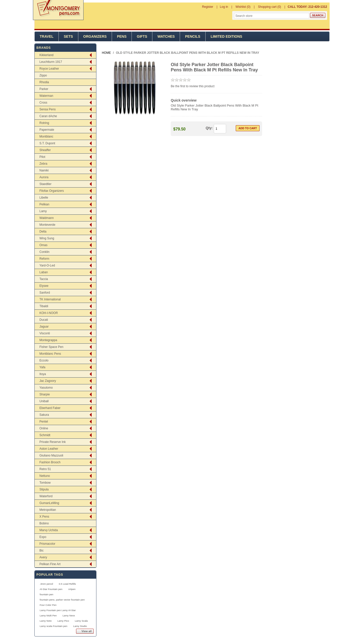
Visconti (45, 333)
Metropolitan (48, 510)
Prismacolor (47, 544)
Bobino (44, 523)
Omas (43, 245)
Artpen (72, 589)
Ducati (44, 320)
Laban (44, 272)
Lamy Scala (81, 621)
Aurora (44, 177)
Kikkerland (46, 55)
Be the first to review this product (193, 86)
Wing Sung (47, 238)
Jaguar (44, 327)
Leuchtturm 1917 (51, 62)
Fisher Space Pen (51, 347)
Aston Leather (49, 449)
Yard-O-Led (47, 265)
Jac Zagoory (48, 381)
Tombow (45, 483)
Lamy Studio (80, 626)
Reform (44, 259)
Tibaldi (44, 306)
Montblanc (46, 136)
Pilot (42, 157)
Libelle (44, 198)
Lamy (43, 211)
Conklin (44, 252)
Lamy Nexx (69, 615)
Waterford (46, 496)
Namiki (44, 170)
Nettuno (45, 476)
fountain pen (46, 594)
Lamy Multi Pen (48, 615)
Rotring (44, 123)
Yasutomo (46, 388)
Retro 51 (45, 469)
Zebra (43, 164)
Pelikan (44, 204)
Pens (122, 36)
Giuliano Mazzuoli (51, 455)
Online (44, 428)
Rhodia (44, 82)
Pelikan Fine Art (50, 564)
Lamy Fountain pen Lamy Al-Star (58, 610)
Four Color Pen (48, 605)
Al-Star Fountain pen (51, 589)
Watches (166, 36)
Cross (43, 103)
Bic (42, 551)
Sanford (45, 293)
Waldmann (47, 218)
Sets (68, 36)
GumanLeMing (49, 503)
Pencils (193, 36)
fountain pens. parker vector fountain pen (62, 600)
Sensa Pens (48, 109)
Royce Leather (49, 69)
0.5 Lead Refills (67, 584)
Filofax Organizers (52, 191)
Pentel (44, 422)
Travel (47, 36)
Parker (44, 89)
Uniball (44, 401)
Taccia (44, 279)
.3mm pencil (46, 584)
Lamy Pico (63, 621)
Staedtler (45, 184)
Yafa (42, 367)
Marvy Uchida (49, 530)
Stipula (44, 489)
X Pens (44, 517)
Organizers (95, 36)
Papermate (47, 130)
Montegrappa (48, 340)
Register (208, 7)
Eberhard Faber (50, 408)
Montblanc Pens (50, 354)
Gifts (142, 36)
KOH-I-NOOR (49, 313)
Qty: (209, 128)
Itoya (43, 374)
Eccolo (44, 360)
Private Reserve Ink (53, 442)
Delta (43, 232)
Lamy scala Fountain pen (53, 626)
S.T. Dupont (47, 143)
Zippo (43, 75)
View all (87, 631)
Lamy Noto (46, 621)
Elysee (44, 286)
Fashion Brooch (50, 462)
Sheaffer (45, 150)
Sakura (44, 415)
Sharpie (45, 394)
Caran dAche (48, 116)
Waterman (46, 96)
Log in (224, 7)
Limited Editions (226, 36)
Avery (43, 557)
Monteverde (47, 225)
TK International (50, 299)
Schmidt (45, 435)
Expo (43, 537)
